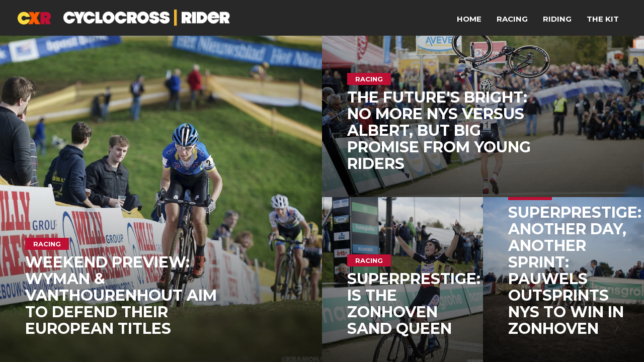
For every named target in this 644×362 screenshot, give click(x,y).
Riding (557, 19)
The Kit (603, 19)
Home (469, 19)
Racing (512, 19)
